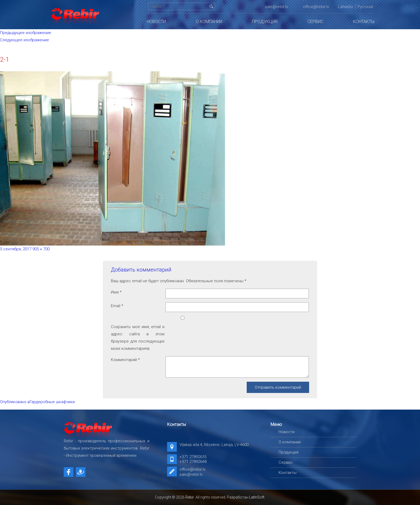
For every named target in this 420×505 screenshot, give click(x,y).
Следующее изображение (25, 40)
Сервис (315, 22)
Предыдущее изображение (26, 33)
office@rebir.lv (316, 7)
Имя (116, 292)
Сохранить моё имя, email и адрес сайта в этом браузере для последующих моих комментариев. (138, 338)
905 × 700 (41, 249)
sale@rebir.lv (276, 7)
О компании (209, 22)
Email (117, 306)
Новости (156, 22)
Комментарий (125, 360)
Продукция (265, 22)
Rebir (190, 497)
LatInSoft (257, 497)
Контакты (364, 22)
